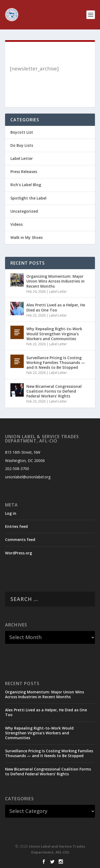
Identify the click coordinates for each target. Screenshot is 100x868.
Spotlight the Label (28, 198)
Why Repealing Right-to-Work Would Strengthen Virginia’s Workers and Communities (54, 334)
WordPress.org (19, 553)
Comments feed (20, 540)
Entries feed (16, 526)
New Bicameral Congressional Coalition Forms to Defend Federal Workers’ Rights (54, 391)
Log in (11, 513)
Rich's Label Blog (26, 185)
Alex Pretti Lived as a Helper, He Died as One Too (56, 307)
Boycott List (22, 132)
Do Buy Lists (22, 145)
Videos (17, 224)
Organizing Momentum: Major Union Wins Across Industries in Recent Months (55, 281)
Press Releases (24, 172)
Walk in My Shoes (27, 237)
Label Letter (22, 158)
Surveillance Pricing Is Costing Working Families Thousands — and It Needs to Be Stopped (56, 362)
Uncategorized (24, 211)
